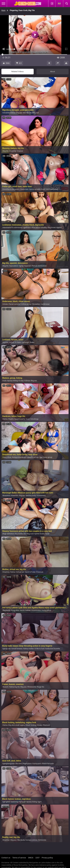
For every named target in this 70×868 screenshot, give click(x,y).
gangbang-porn (9, 764)
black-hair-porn (48, 764)
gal (41, 457)
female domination (39, 266)
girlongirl (26, 342)
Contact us (6, 858)
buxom (6, 687)
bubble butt (35, 113)
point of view (31, 572)
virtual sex (21, 572)
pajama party (20, 419)
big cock (30, 534)
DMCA (31, 858)
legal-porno (27, 764)
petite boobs (40, 534)
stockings (35, 419)
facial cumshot (15, 304)
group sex (7, 649)
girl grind (7, 802)
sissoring (15, 802)
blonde (26, 113)
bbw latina (36, 228)
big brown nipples (55, 228)
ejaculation (14, 266)
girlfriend (27, 228)
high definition (9, 534)
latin (19, 342)
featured (47, 725)
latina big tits (15, 687)
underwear (46, 304)
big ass (19, 113)
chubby (44, 228)
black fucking (31, 725)
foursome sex (21, 534)
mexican (15, 496)
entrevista (42, 840)
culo (5, 381)
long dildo (15, 610)
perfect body (31, 496)
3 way (21, 381)
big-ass (14, 840)
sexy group (48, 457)
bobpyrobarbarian (19, 457)
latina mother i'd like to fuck (34, 649)
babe (32, 342)
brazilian (6, 840)
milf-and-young (52, 189)
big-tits (6, 266)
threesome (32, 687)
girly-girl (23, 802)
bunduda (21, 840)
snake (40, 725)
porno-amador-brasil (38, 189)
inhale (6, 304)
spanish (28, 266)
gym (40, 802)
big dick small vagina (17, 725)
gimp (22, 266)
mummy (13, 151)
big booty (7, 610)
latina (13, 113)
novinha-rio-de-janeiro (11, 189)
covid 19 (13, 342)
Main (3, 10)
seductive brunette (53, 649)
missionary (42, 496)
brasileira (7, 496)
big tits (6, 151)
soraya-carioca (32, 840)
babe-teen (25, 189)
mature (20, 151)
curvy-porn (37, 764)
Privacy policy (47, 858)
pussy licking (13, 381)
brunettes (37, 304)
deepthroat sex (33, 457)
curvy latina (47, 610)
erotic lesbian (26, 610)
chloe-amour (27, 304)
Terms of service (19, 858)
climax (28, 381)
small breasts (17, 649)
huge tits (41, 687)
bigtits (11, 419)
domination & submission (13, 228)
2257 (38, 858)
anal (48, 534)
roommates (37, 610)
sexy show (7, 457)
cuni (28, 419)
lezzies (6, 342)
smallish (6, 113)
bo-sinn (19, 764)
